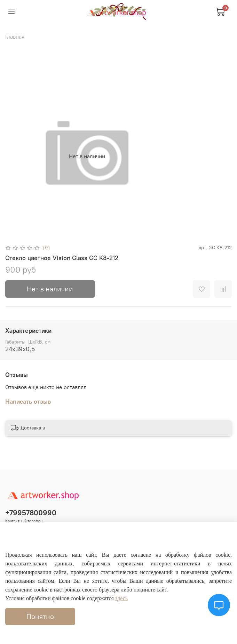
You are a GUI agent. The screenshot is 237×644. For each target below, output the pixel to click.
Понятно (40, 616)
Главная (15, 37)
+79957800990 (31, 513)
